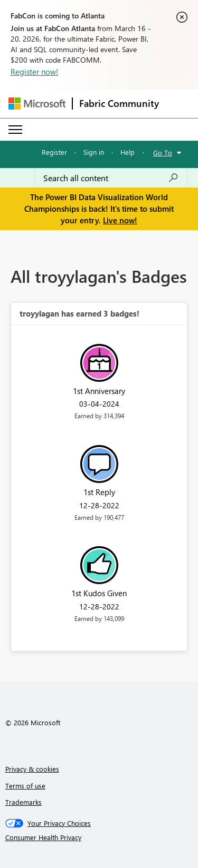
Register (54, 152)
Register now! (34, 72)
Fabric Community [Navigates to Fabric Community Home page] (119, 103)
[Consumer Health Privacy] (99, 837)
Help (128, 152)
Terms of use (25, 786)
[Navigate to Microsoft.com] (37, 103)
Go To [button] (163, 152)
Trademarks (23, 802)
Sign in (94, 152)
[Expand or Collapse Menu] (15, 130)
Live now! (120, 220)
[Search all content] (111, 178)
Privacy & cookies (32, 769)
